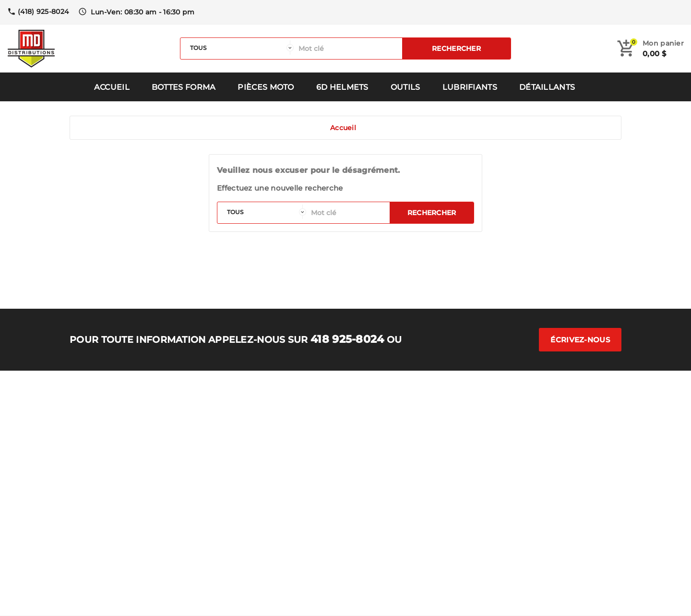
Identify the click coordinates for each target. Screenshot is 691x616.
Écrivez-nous (580, 340)
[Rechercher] (348, 48)
